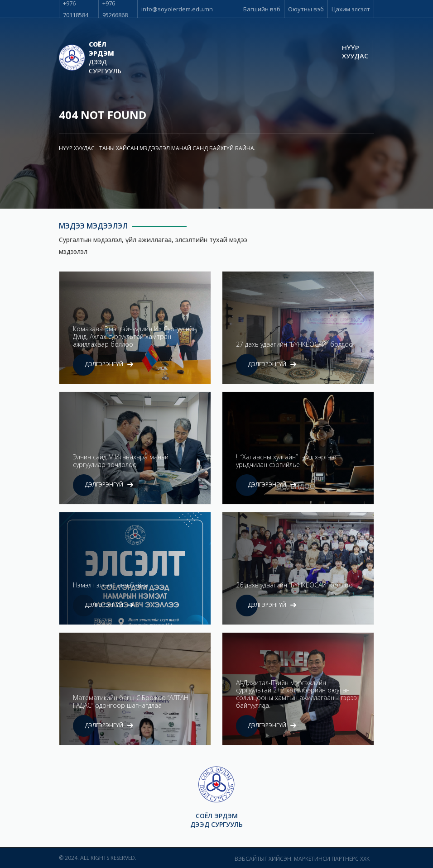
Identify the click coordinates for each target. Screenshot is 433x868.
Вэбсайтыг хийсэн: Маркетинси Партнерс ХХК (302, 859)
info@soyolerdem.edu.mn (177, 9)
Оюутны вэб (306, 9)
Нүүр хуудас (355, 52)
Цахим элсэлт (351, 9)
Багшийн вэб (262, 9)
